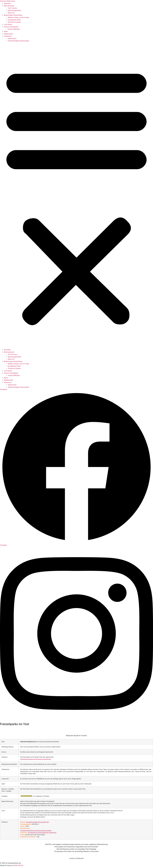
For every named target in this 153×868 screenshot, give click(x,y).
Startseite (7, 3)
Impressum (8, 36)
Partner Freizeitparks (11, 27)
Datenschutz (12, 38)
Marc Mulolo (19, 865)
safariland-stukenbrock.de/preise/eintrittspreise (36, 759)
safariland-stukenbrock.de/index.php (37, 822)
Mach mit (11, 13)
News (6, 31)
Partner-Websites (14, 29)
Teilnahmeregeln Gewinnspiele (18, 41)
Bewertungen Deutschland (13, 15)
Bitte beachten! (9, 6)
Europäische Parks (14, 20)
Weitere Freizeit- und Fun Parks (18, 17)
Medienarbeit (8, 34)
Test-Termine (12, 8)
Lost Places (8, 24)
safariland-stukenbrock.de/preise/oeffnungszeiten (36, 831)
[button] (76, 195)
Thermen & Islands (14, 22)
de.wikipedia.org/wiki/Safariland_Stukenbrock (42, 833)
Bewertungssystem (14, 10)
